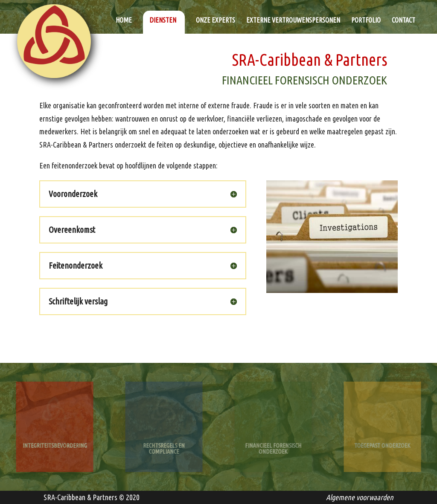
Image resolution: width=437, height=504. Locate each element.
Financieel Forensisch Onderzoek (273, 445)
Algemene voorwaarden (360, 497)
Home (124, 20)
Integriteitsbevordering (55, 443)
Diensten (163, 20)
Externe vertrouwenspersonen (293, 20)
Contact (403, 20)
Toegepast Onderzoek (382, 443)
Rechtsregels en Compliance (164, 445)
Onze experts (216, 20)
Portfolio (366, 20)
